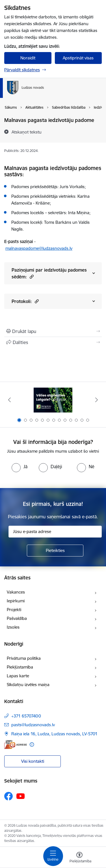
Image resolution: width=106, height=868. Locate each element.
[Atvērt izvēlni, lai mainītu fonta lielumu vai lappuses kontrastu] (79, 858)
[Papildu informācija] (32, 745)
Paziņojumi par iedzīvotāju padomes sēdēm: (49, 273)
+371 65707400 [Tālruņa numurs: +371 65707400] (26, 716)
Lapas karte (18, 676)
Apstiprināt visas (78, 58)
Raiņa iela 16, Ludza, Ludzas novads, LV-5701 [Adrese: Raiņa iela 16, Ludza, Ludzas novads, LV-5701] (54, 734)
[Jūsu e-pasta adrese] (55, 532)
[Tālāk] (97, 400)
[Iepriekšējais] (9, 400)
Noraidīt (28, 58)
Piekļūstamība (20, 667)
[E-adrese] (16, 745)
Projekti (14, 610)
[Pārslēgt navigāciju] (53, 856)
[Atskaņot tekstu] (27, 132)
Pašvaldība (17, 618)
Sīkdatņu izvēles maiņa (28, 685)
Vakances (16, 592)
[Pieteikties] (55, 551)
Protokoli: (25, 301)
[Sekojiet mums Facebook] (8, 796)
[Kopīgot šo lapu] (53, 342)
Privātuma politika (24, 658)
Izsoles (13, 627)
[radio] (20, 467)
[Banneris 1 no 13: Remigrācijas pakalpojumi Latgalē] (53, 400)
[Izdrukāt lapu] (53, 331)
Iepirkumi (16, 601)
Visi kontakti (33, 761)
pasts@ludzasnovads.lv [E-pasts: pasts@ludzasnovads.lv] (33, 725)
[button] (31, 277)
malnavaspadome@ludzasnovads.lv (39, 248)
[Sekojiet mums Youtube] (21, 796)
